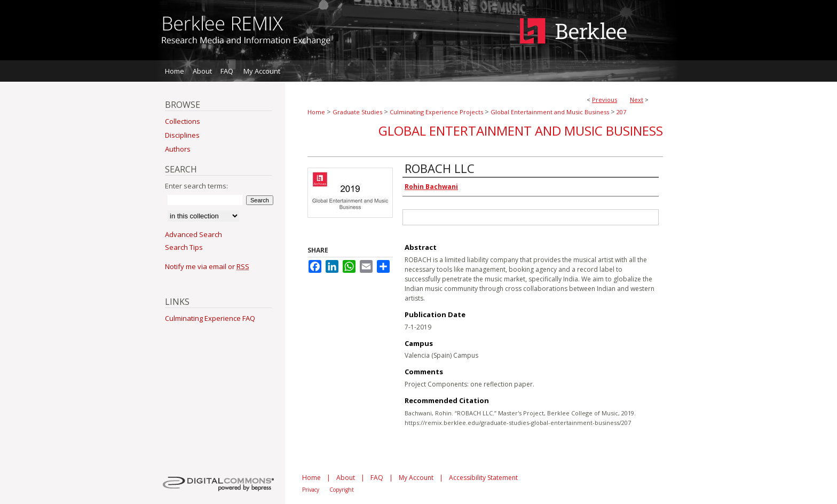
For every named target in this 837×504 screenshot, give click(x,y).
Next (637, 100)
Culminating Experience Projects (436, 112)
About (346, 478)
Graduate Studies (357, 112)
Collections (183, 121)
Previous (605, 100)
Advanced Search (194, 234)
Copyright (342, 490)
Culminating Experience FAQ (210, 318)
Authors (178, 149)
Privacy (311, 490)
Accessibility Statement (483, 478)
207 (621, 112)
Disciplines (182, 135)
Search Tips (184, 247)
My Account (416, 478)
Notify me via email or (207, 266)
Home (316, 112)
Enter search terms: (196, 186)
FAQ (377, 478)
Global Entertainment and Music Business (550, 112)
